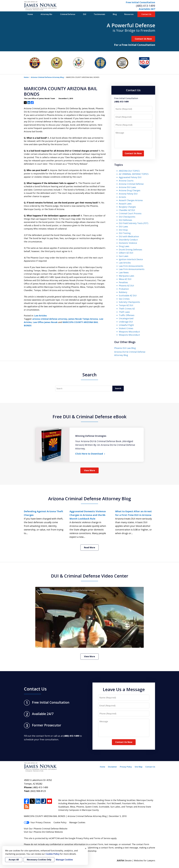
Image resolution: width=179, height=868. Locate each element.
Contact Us (146, 14)
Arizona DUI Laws (127, 187)
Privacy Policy (126, 767)
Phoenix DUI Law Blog (125, 348)
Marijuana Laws (126, 276)
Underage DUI (126, 322)
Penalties (123, 282)
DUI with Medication (129, 236)
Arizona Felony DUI (128, 194)
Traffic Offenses (127, 315)
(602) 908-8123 (38, 791)
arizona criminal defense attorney (50, 319)
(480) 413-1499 (146, 6)
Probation (124, 289)
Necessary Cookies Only (39, 860)
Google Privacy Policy (79, 838)
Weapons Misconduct (129, 332)
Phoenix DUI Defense (44, 832)
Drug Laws (124, 246)
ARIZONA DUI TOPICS (129, 171)
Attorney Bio (46, 14)
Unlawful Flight (126, 325)
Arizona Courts (126, 181)
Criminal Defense (68, 14)
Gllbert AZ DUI (126, 253)
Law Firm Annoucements (131, 266)
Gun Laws (124, 256)
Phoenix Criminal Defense (46, 829)
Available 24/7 (147, 9)
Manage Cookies (77, 822)
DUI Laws (123, 227)
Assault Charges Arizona (131, 200)
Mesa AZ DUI (125, 279)
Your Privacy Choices (37, 822)
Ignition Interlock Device (131, 259)
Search (118, 388)
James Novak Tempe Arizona (83, 319)
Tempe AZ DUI (126, 305)
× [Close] (86, 848)
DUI (85, 14)
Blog (115, 14)
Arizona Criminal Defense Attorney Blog (47, 77)
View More (89, 470)
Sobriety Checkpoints (129, 302)
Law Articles (40, 316)
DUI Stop (123, 230)
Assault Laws (125, 204)
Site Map (139, 767)
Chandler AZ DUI (127, 210)
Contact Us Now (143, 39)
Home (30, 14)
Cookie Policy (60, 822)
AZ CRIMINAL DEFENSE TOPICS (134, 174)
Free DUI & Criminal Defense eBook (89, 417)
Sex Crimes (124, 299)
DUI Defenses (125, 220)
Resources (129, 14)
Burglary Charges (127, 207)
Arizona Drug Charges (130, 190)
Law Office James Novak (45, 322)
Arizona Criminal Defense (131, 184)
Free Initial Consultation (140, 2)
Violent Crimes (126, 328)
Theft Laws (124, 312)
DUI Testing (125, 233)
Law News (124, 272)
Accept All (14, 860)
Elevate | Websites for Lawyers (136, 860)
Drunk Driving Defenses (130, 250)
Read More (89, 547)
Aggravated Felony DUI (130, 177)
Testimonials (99, 14)
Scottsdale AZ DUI (128, 295)
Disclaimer (113, 767)
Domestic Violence (128, 243)
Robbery (123, 292)
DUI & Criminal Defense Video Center (90, 576)
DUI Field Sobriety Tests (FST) (134, 223)
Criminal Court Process (130, 213)
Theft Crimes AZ (127, 309)
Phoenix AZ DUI (126, 286)
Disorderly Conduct (128, 240)
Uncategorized (126, 318)
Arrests (122, 197)
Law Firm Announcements (132, 269)
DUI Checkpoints (127, 217)
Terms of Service (102, 838)
